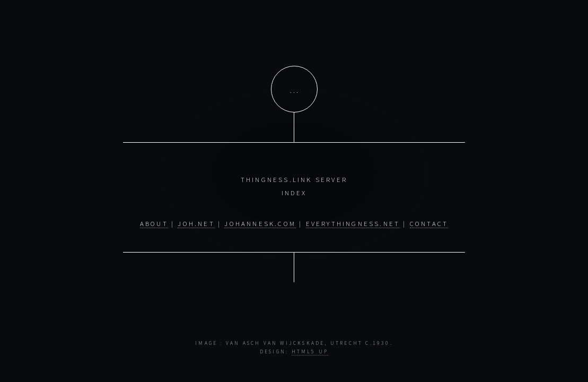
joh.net (196, 223)
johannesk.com (260, 223)
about (154, 223)
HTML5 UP (310, 352)
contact (429, 223)
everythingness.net (353, 223)
